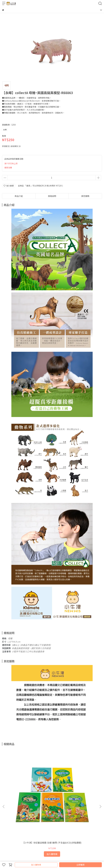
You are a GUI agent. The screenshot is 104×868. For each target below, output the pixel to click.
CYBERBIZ (55, 858)
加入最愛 (9, 186)
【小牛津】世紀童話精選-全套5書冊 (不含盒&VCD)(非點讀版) (20, 781)
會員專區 (56, 810)
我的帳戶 (38, 810)
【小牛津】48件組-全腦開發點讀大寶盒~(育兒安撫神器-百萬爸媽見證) (52, 781)
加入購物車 (36, 865)
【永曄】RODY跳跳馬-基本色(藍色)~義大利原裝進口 (84, 781)
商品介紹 (19, 196)
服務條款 (29, 810)
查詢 (4, 810)
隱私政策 (20, 810)
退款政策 (11, 810)
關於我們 (47, 810)
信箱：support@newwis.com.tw (16, 830)
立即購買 (80, 865)
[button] (100, 775)
